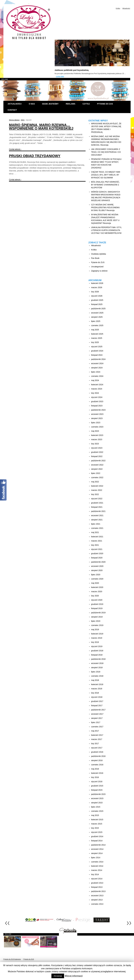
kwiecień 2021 (97, 537)
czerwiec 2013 (97, 904)
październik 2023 (98, 410)
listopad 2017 (97, 706)
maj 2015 (95, 815)
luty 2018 (95, 693)
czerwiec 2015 (97, 811)
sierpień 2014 (97, 853)
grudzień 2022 (97, 452)
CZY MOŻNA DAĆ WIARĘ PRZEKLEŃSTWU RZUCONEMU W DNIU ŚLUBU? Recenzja (105, 207)
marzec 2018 (97, 689)
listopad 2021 (97, 507)
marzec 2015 (97, 824)
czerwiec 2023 (97, 427)
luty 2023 (95, 444)
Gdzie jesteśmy (50, 104)
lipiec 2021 (96, 524)
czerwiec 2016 (97, 765)
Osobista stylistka (99, 254)
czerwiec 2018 (97, 676)
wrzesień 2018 (97, 663)
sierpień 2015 (97, 803)
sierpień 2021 (97, 520)
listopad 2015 (97, 790)
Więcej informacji (74, 976)
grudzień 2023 (97, 401)
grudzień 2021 (97, 503)
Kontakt (12, 110)
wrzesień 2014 (97, 849)
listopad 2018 (97, 655)
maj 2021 (95, 532)
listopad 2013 (97, 887)
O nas (32, 104)
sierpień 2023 (97, 418)
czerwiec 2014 (97, 862)
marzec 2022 (97, 490)
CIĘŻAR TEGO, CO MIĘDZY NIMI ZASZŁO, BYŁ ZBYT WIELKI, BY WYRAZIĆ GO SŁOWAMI (106, 175)
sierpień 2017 (97, 718)
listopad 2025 (97, 304)
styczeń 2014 (97, 879)
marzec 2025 (97, 338)
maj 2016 (95, 769)
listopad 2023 (97, 406)
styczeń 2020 (97, 600)
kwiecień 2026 (97, 283)
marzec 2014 (97, 870)
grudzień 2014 (97, 836)
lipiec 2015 (96, 807)
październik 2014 (98, 845)
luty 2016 (95, 777)
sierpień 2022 (97, 469)
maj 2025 (95, 330)
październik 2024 (98, 359)
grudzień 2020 (97, 553)
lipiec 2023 (96, 423)
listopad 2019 (97, 608)
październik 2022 (98, 461)
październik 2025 (98, 309)
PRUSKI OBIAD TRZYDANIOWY (35, 156)
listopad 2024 (97, 355)
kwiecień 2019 (97, 634)
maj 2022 (95, 482)
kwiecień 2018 (97, 684)
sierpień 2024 (97, 368)
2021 (23, 120)
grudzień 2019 (97, 604)
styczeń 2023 (97, 448)
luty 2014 (95, 874)
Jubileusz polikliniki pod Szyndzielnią (72, 70)
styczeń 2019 (97, 646)
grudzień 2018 (97, 651)
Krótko (118, 8)
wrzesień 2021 (97, 515)
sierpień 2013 (97, 900)
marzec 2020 (97, 591)
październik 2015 (98, 794)
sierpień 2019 (97, 617)
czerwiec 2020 (97, 579)
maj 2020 (95, 583)
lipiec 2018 (96, 672)
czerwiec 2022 (97, 477)
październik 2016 (98, 756)
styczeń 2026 (97, 296)
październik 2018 (98, 659)
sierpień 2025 (97, 317)
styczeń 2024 (97, 397)
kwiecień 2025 (97, 334)
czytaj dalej (60, 76)
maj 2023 (95, 431)
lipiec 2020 (96, 575)
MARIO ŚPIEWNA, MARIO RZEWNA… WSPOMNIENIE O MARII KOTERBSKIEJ (41, 127)
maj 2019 (95, 629)
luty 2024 (95, 393)
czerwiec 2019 (97, 625)
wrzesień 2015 (97, 798)
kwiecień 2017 (97, 735)
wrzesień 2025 (97, 313)
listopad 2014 (97, 841)
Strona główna (14, 120)
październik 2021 (98, 511)
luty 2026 (95, 292)
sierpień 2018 (97, 668)
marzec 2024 (97, 389)
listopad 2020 (97, 558)
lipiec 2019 (96, 621)
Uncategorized (97, 267)
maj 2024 (95, 380)
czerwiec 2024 (97, 376)
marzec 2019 (97, 638)
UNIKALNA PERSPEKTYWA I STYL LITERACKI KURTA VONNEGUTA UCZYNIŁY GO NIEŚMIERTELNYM (106, 230)
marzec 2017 (97, 739)
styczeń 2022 (97, 499)
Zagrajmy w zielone (99, 271)
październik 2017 (98, 710)
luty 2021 (95, 545)
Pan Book (95, 258)
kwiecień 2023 (97, 435)
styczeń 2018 (97, 697)
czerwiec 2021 (97, 528)
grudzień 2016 (97, 752)
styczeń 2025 (97, 347)
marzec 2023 (97, 439)
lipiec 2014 (96, 858)
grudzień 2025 (97, 300)
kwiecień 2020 (97, 587)
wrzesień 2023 (97, 414)
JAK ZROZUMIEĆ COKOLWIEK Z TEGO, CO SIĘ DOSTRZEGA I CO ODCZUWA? (106, 152)
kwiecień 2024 (97, 385)
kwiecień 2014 (97, 866)
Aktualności (126, 8)
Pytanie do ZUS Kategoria (12, 959)
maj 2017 (95, 731)
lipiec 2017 (96, 722)
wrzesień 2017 (97, 714)
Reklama (71, 104)
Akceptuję (58, 976)
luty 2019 (95, 642)
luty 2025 (95, 342)
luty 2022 (95, 494)
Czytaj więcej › (15, 149)
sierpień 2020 (97, 570)
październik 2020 (98, 562)
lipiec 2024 (96, 372)
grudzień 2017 (97, 701)
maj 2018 (95, 680)
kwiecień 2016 (97, 773)
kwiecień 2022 (97, 486)
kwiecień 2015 (97, 820)
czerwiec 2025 (97, 325)
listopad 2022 (97, 456)
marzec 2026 (97, 287)
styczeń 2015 (97, 832)
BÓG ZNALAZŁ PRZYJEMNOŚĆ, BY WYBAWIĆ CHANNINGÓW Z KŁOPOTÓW (105, 185)
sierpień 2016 (97, 760)
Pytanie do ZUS (105, 104)
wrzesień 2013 (97, 896)
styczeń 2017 (97, 748)
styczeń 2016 (97, 782)
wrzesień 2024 (97, 363)
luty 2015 (95, 828)
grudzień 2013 (97, 883)
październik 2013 (98, 891)
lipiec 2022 (96, 473)
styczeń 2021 (97, 549)
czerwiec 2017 (97, 727)
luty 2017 (95, 744)
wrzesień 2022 (97, 465)
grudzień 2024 (97, 351)
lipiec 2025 (96, 321)
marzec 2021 (97, 541)
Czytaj (86, 104)
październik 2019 (98, 613)
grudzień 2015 (97, 786)
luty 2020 (95, 596)
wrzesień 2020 (97, 566)
